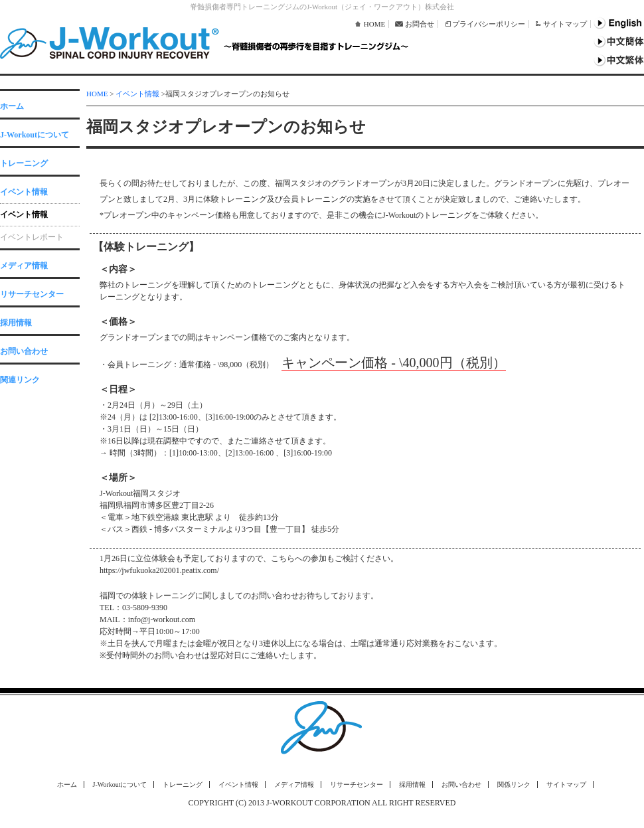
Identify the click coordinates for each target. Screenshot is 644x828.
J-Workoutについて (35, 135)
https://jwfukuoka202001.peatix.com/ (159, 570)
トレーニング (24, 163)
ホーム (12, 106)
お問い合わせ (24, 351)
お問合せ (420, 24)
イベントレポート (32, 237)
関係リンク (514, 785)
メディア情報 (24, 266)
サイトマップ (565, 24)
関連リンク (20, 380)
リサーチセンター (32, 294)
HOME (374, 24)
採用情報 (16, 323)
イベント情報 (24, 192)
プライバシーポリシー (489, 24)
